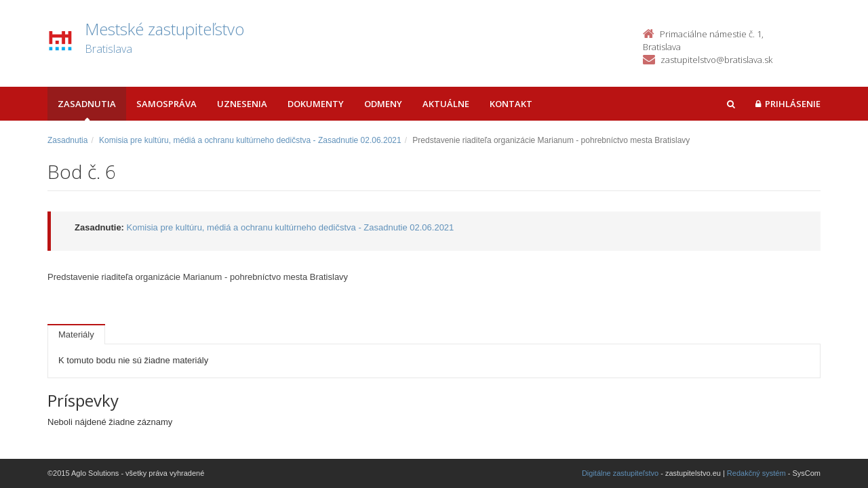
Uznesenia (242, 104)
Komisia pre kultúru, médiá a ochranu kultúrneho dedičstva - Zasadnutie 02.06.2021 (250, 140)
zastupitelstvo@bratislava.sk (716, 60)
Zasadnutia (87, 104)
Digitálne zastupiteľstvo (620, 473)
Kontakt (511, 104)
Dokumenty (316, 104)
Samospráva (166, 104)
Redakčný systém (756, 473)
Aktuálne (446, 104)
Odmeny (383, 104)
